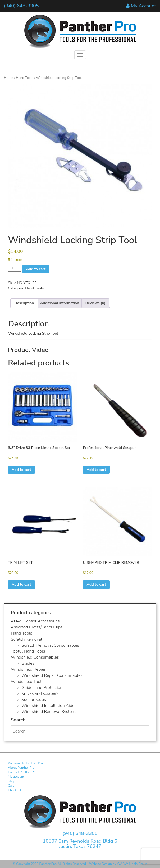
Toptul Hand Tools (28, 651)
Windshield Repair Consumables (52, 675)
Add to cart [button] (21, 470)
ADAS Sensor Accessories (35, 621)
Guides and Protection (42, 688)
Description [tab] (24, 303)
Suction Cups (34, 700)
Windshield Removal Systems (49, 712)
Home (9, 78)
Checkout (15, 790)
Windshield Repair (28, 669)
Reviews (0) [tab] (95, 303)
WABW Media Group (132, 864)
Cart (11, 786)
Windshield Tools (27, 682)
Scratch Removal (26, 639)
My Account (143, 6)
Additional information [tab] (60, 303)
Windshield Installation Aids (48, 706)
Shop (12, 781)
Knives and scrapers (40, 693)
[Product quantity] (15, 268)
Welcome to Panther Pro (25, 763)
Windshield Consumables (35, 657)
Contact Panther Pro (22, 772)
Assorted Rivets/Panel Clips (37, 627)
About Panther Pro (21, 768)
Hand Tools (25, 78)
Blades (28, 663)
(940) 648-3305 (21, 6)
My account (16, 777)
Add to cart (36, 269)
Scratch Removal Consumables (50, 645)
